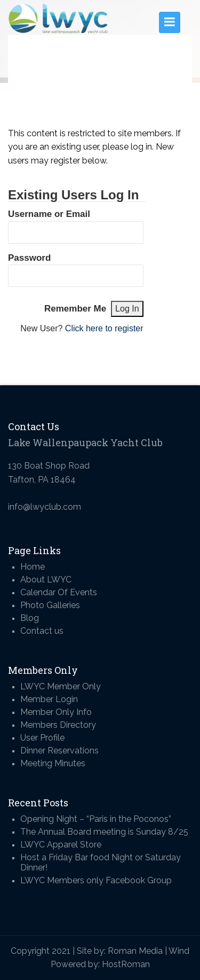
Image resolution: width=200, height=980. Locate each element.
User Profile (42, 738)
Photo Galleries (50, 605)
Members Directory (58, 725)
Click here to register (104, 328)
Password (29, 258)
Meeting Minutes (53, 763)
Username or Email (49, 214)
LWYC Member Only (61, 686)
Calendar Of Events (59, 592)
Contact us (42, 631)
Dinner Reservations (59, 750)
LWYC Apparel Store (61, 845)
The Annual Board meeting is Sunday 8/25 (104, 832)
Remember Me (75, 309)
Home (33, 567)
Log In (127, 309)
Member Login (49, 699)
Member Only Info (56, 712)
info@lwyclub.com (45, 507)
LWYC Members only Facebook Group (96, 880)
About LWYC (46, 580)
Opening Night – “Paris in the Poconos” (96, 819)
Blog (30, 618)
